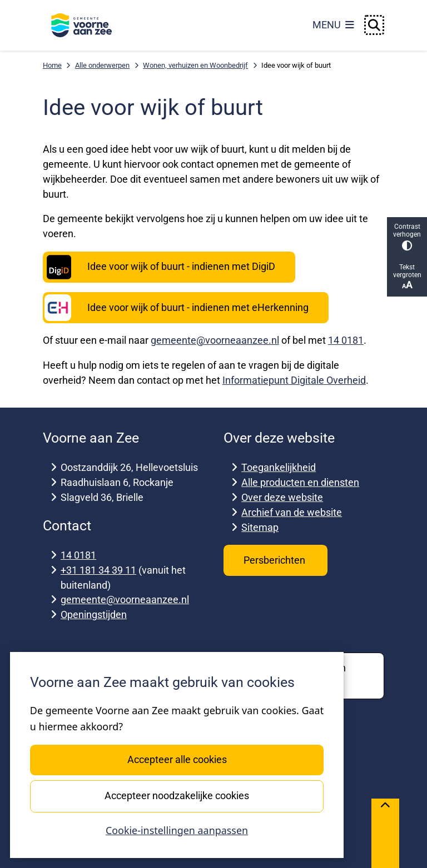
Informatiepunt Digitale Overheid (294, 380)
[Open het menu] (334, 25)
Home (52, 65)
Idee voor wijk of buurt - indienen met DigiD (160, 267)
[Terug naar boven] (385, 833)
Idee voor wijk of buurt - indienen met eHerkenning (177, 308)
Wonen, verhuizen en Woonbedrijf (195, 65)
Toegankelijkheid (279, 467)
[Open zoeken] (374, 25)
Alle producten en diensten (300, 482)
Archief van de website (292, 512)
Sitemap (260, 527)
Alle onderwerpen (102, 65)
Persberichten (275, 560)
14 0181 (346, 340)
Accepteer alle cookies (177, 759)
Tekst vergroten (407, 277)
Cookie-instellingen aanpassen (177, 830)
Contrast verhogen (407, 237)
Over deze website (282, 497)
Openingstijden (94, 614)
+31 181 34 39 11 (98, 570)
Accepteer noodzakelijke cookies (177, 796)
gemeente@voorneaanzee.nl (215, 340)
